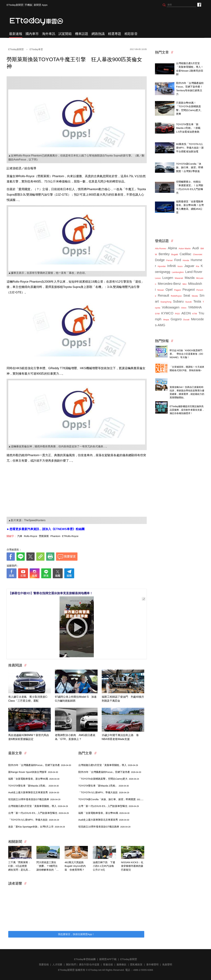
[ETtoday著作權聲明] (66, 583)
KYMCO (167, 313)
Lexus (158, 278)
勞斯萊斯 (44, 536)
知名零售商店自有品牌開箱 (184, 363)
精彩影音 (131, 34)
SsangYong (166, 302)
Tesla (197, 301)
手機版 (28, 5)
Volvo (184, 308)
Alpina (172, 248)
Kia (198, 266)
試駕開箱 (65, 34)
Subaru (178, 301)
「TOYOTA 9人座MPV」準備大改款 (34, 820)
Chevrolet (198, 254)
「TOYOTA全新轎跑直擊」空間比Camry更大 (109, 779)
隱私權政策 (136, 964)
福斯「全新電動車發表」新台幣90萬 (34, 779)
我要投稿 (44, 964)
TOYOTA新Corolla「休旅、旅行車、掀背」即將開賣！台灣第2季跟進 (190, 167)
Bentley (164, 254)
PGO (177, 314)
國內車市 (32, 34)
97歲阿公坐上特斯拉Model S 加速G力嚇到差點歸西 (76, 699)
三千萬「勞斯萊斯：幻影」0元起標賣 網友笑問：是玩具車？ (19, 866)
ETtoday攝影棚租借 (180, 403)
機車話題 (82, 34)
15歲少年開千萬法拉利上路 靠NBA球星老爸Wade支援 (120, 737)
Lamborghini (178, 272)
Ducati (186, 320)
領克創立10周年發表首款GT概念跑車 (34, 799)
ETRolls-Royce (70, 536)
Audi (196, 248)
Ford (178, 260)
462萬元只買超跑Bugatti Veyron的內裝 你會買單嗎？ (75, 866)
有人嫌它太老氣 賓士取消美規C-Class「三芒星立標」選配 (28, 699)
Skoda (195, 296)
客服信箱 (108, 964)
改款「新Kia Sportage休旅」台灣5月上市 (37, 827)
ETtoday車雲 (40, 21)
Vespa (166, 320)
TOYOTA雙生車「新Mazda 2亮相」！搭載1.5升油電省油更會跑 (188, 128)
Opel (169, 290)
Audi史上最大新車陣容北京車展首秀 (34, 792)
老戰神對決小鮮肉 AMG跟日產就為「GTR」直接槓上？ (75, 737)
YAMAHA (195, 307)
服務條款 (121, 964)
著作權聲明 (152, 964)
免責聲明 (167, 964)
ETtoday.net (95, 970)
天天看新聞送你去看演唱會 (184, 347)
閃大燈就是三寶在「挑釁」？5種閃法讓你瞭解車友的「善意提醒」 (48, 866)
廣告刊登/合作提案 (89, 964)
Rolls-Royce (31, 536)
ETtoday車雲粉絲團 (199, 5)
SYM (157, 314)
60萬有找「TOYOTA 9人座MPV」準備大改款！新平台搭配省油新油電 (190, 148)
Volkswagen (171, 307)
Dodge (160, 260)
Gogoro (176, 319)
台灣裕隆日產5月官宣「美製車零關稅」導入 (38, 806)
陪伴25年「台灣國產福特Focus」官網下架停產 (40, 765)
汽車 (20, 536)
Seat (187, 295)
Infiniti (171, 266)
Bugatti (175, 254)
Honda (186, 260)
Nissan (161, 290)
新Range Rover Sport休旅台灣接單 (33, 772)
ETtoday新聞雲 (15, 5)
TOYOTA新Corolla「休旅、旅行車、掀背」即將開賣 (113, 799)
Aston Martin (185, 248)
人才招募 (57, 964)
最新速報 (16, 34)
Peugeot (189, 290)
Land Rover (194, 272)
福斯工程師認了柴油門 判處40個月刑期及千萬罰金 (123, 699)
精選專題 (115, 34)
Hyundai (162, 266)
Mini (184, 284)
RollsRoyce (176, 296)
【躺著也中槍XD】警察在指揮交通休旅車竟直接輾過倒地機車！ (51, 593)
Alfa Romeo (161, 248)
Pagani (177, 290)
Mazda (190, 278)
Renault (163, 295)
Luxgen (168, 278)
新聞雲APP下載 (108, 959)
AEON (186, 313)
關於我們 (71, 964)
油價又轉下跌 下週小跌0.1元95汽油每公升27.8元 (104, 866)
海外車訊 (49, 34)
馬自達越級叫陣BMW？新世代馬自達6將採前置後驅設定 (29, 737)
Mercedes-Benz (169, 284)
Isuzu (180, 266)
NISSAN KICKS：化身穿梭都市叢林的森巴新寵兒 (132, 866)
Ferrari (169, 260)
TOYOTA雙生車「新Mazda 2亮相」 (33, 786)
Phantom (55, 536)
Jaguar (189, 266)
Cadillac (185, 254)
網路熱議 (98, 34)
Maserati (179, 278)
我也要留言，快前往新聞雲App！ (76, 934)
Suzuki (188, 302)
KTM (195, 314)
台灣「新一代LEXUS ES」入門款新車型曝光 (38, 813)
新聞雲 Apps (41, 5)
